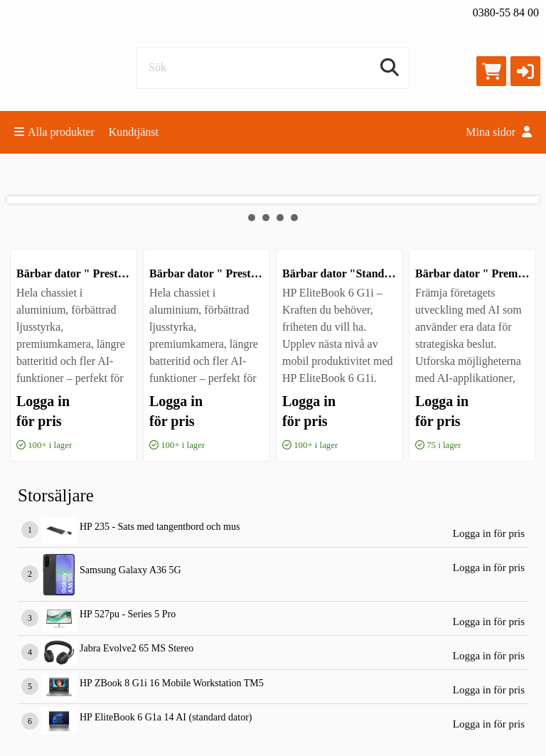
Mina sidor (499, 132)
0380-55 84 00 (506, 12)
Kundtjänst (134, 132)
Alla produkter (54, 132)
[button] (525, 71)
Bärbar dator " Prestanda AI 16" (97, 273)
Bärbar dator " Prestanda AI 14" (230, 273)
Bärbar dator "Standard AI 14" (359, 273)
